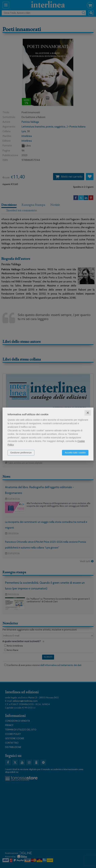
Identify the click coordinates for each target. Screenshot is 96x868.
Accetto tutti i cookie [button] (75, 453)
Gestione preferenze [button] (21, 453)
